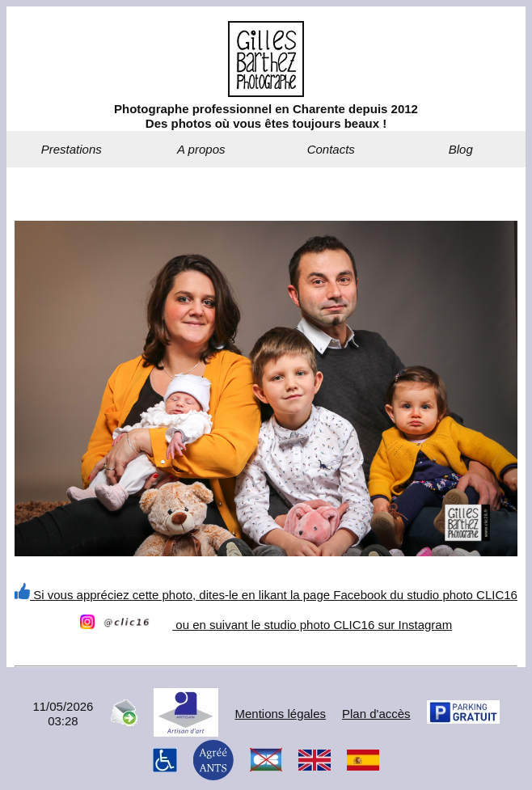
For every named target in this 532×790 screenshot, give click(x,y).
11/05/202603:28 (63, 714)
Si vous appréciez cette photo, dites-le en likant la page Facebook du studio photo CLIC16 (266, 595)
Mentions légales (280, 714)
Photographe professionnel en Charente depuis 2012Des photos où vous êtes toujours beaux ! (266, 116)
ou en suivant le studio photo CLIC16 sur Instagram (266, 625)
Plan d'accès (376, 714)
